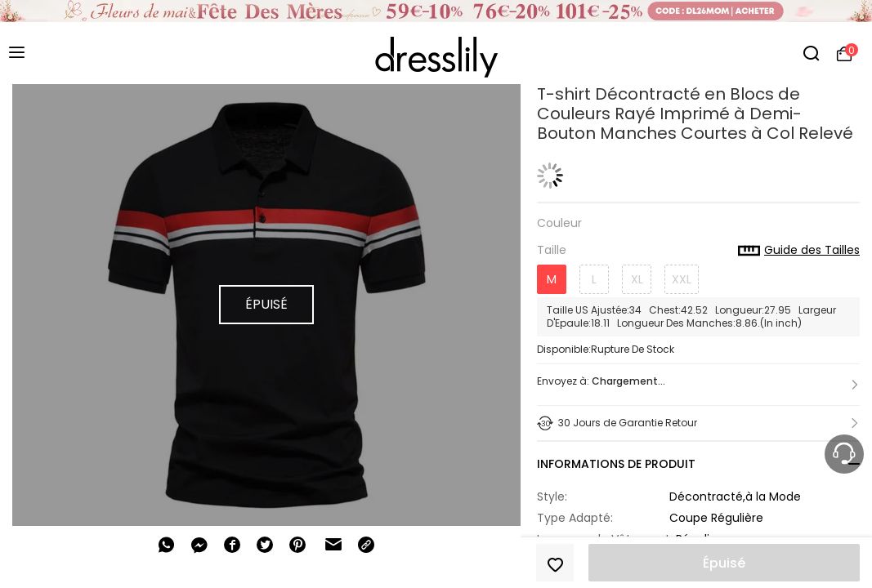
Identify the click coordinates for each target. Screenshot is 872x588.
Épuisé (724, 563)
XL (637, 279)
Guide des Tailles (799, 251)
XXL (682, 279)
